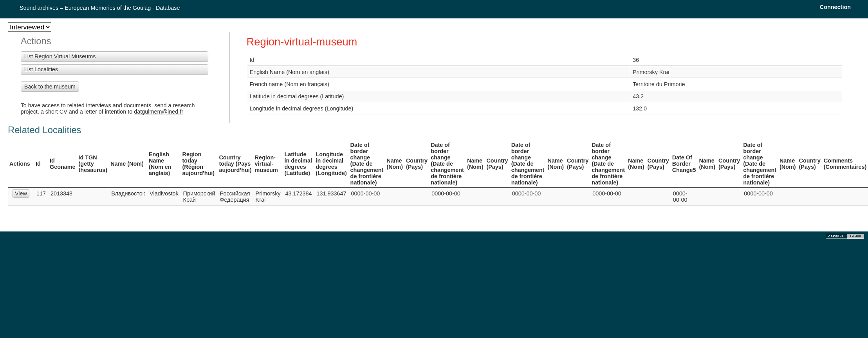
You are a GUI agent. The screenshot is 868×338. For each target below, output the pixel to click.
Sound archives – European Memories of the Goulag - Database (100, 8)
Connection (835, 7)
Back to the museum (50, 87)
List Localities (41, 69)
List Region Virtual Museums (60, 56)
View (21, 193)
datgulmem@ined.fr (159, 112)
